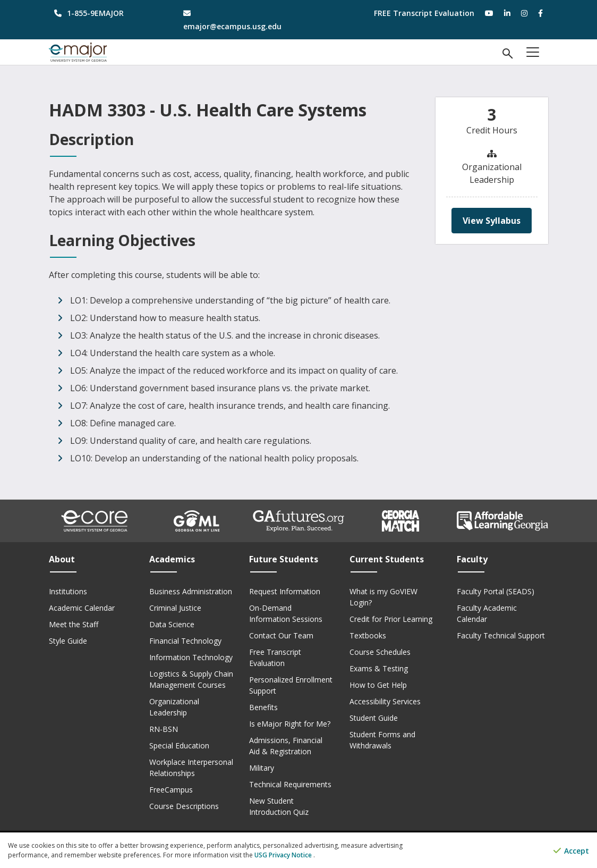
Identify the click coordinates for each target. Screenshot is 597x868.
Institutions (68, 591)
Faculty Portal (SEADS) (496, 591)
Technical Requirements (290, 784)
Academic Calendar (82, 608)
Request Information (285, 591)
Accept (571, 851)
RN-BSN (164, 729)
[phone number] (105, 13)
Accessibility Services (385, 701)
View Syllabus (492, 221)
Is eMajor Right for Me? (290, 724)
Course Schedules (380, 652)
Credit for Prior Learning (391, 619)
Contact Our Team (281, 635)
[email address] (234, 20)
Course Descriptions (184, 806)
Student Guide (374, 718)
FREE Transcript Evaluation (424, 13)
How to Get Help (378, 685)
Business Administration (191, 591)
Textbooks (368, 635)
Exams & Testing (379, 668)
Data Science (172, 624)
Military (262, 768)
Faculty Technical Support (501, 635)
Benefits (263, 707)
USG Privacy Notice (284, 855)
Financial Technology (185, 641)
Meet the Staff (74, 624)
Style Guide (68, 641)
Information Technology (191, 657)
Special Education (179, 745)
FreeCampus (171, 790)
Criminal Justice (175, 608)
